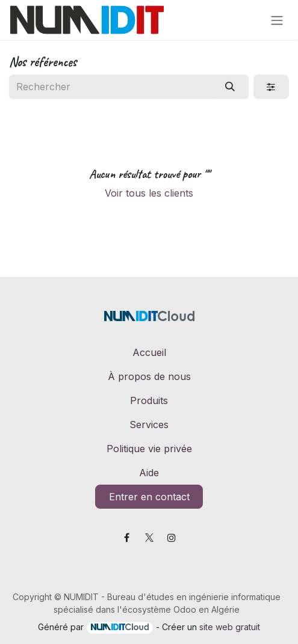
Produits (149, 400)
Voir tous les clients (149, 193)
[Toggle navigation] (277, 20)
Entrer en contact (149, 497)
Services (149, 425)
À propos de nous (149, 376)
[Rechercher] (230, 87)
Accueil (149, 352)
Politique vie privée (149, 449)
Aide (149, 473)
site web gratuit (230, 627)
